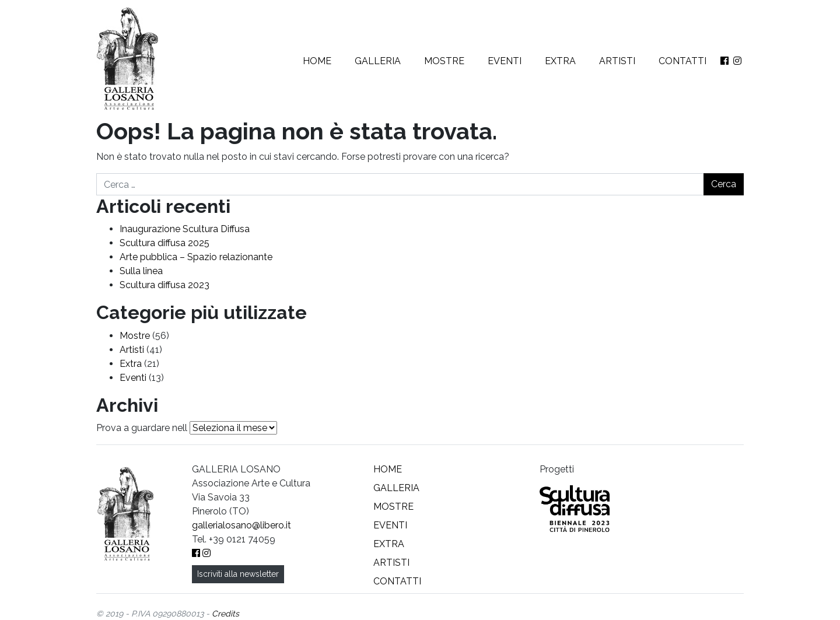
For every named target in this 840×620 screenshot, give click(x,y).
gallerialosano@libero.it (242, 525)
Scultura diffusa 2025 (164, 243)
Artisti (617, 61)
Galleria (378, 61)
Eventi (505, 61)
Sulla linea (141, 271)
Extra (560, 61)
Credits (225, 614)
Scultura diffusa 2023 (164, 285)
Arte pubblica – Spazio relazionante (196, 257)
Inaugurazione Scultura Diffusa (185, 229)
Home (317, 61)
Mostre (444, 61)
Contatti (682, 61)
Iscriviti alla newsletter (238, 574)
